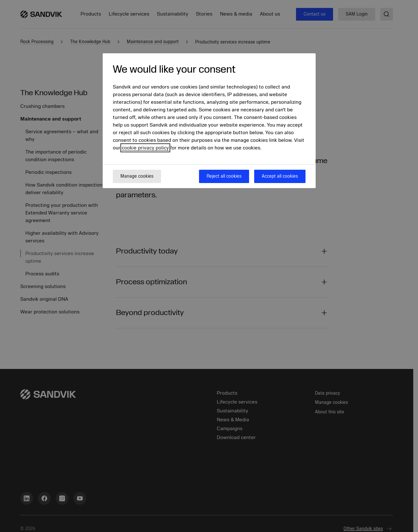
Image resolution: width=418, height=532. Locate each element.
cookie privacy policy (145, 148)
